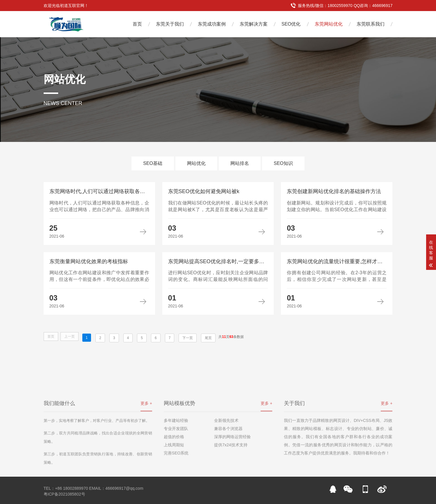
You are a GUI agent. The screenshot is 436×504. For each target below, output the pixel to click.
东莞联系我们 (371, 24)
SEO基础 (153, 163)
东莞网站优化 (329, 24)
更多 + (146, 425)
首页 (137, 24)
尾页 (208, 338)
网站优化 (196, 163)
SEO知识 (283, 163)
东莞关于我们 (170, 24)
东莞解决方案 (254, 24)
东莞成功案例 (212, 24)
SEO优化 (291, 24)
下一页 (188, 338)
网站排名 (240, 163)
